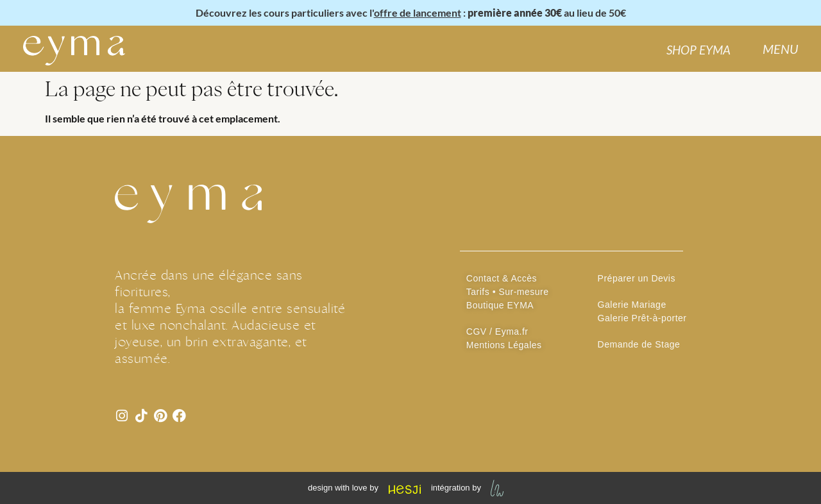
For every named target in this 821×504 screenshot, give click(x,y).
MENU (780, 49)
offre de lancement (418, 13)
